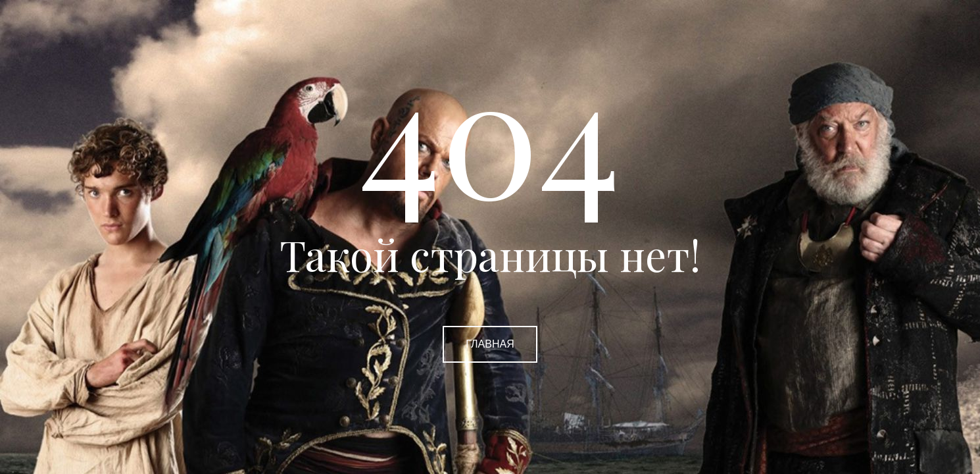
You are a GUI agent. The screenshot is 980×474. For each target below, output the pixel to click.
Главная (490, 344)
